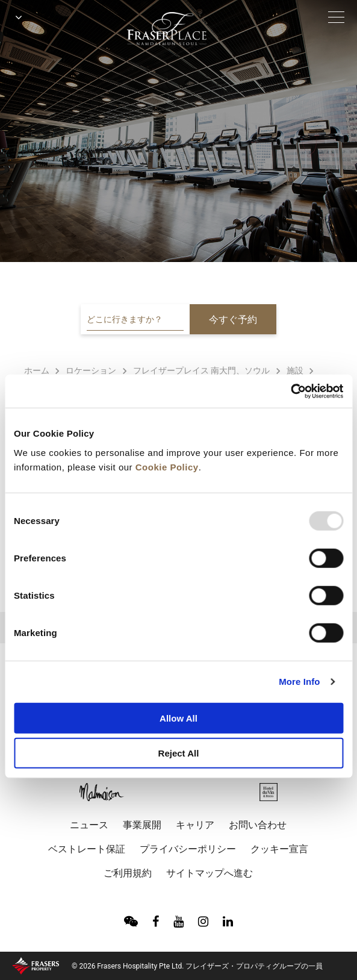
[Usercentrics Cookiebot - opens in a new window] (290, 391)
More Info (299, 682)
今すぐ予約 (233, 320)
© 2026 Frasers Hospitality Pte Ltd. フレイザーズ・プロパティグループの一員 (197, 966)
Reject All (179, 753)
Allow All (178, 718)
